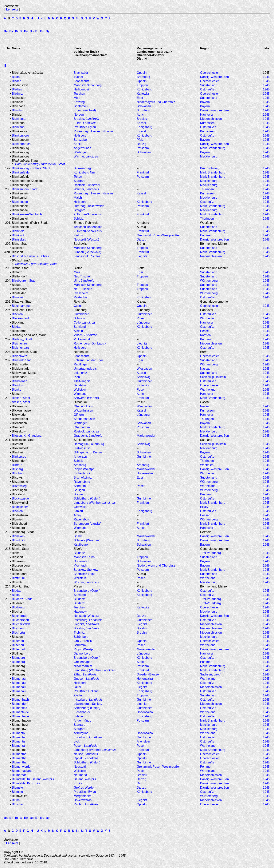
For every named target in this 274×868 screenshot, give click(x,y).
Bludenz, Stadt (22, 599)
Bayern (205, 102)
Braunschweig (210, 168)
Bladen (17, 81)
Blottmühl (18, 578)
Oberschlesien (210, 73)
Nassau (205, 369)
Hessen (205, 331)
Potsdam (143, 148)
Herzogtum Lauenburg (89, 444)
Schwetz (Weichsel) (87, 540)
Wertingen (81, 152)
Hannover (207, 115)
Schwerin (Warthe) (86, 398)
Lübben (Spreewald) (87, 252)
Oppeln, (86, 758)
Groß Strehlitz (83, 641)
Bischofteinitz (83, 478)
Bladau (17, 77)
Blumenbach (20, 700)
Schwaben (144, 106)
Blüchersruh (20, 628)
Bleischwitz (20, 356)
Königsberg (145, 89)
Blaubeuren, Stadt (24, 281)
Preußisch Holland (86, 691)
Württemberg (209, 281)
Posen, (85, 746)
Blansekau (19, 239)
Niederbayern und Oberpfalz (156, 102)
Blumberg (18, 658)
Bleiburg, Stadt (22, 339)
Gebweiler (80, 507)
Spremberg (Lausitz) (87, 524)
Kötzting (79, 102)
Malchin (79, 198)
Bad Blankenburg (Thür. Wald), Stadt (40, 164)
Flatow (78, 235)
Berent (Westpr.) (85, 779)
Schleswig (144, 377)
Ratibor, (86, 804)
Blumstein (19, 788)
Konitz (78, 144)
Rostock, (87, 185)
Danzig (142, 144)
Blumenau (19, 679)
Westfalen (207, 465)
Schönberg (81, 637)
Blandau (18, 110)
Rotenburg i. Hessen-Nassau (93, 131)
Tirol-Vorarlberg (210, 553)
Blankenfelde (21, 172)
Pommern (207, 235)
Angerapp (80, 457)
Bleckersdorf (20, 318)
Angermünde (82, 148)
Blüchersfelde (21, 624)
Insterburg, (88, 620)
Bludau (17, 591)
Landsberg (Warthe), (95, 503)
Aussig (141, 373)
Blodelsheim (20, 507)
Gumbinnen (82, 314)
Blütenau (18, 641)
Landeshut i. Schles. (87, 256)
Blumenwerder (22, 767)
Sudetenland (209, 85)
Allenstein (143, 741)
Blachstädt (81, 73)
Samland (80, 327)
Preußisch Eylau (85, 127)
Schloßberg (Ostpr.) (87, 498)
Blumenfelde (20, 712)
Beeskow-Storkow (86, 570)
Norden (79, 115)
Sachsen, (210, 674)
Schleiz (79, 219)
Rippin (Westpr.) (84, 469)
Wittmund (80, 394)
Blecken (17, 314)
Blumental (19, 733)
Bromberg (143, 77)
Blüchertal (19, 633)
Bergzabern (82, 140)
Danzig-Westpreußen (214, 110)
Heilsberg (80, 135)
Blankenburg (82, 168)
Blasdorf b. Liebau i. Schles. (31, 256)
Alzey (77, 515)
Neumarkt (80, 775)
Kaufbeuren (82, 545)
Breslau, (86, 119)
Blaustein (18, 297)
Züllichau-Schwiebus (88, 214)
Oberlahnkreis (83, 406)
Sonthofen (81, 106)
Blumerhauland (22, 771)
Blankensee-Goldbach (27, 214)
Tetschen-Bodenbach (88, 227)
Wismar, (86, 156)
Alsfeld (78, 331)
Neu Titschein (83, 276)
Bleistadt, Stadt (22, 360)
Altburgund (81, 733)
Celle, (85, 323)
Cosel (78, 306)
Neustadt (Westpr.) (86, 239)
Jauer (77, 687)
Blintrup (17, 465)
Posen (141, 318)
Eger (140, 98)
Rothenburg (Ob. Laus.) (90, 343)
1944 (266, 507)
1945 (266, 77)
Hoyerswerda (83, 800)
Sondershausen (84, 419)
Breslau (142, 119)
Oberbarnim (82, 427)
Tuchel (78, 77)
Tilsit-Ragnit (82, 381)
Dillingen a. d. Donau (88, 452)
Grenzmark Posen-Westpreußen (159, 235)
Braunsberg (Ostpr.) (87, 591)
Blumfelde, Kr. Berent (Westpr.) (33, 779)
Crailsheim (81, 293)
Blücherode (20, 616)
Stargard (79, 181)
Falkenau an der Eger (88, 360)
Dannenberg (82, 653)
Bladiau (17, 89)
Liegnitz (142, 256)
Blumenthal (20, 754)
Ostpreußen (208, 89)
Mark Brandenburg (213, 148)
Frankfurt (143, 172)
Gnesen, (86, 679)
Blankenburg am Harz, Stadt (31, 168)
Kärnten (205, 335)
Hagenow (80, 612)
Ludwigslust (82, 448)
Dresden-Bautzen (149, 674)
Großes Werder (84, 788)
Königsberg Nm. (85, 172)
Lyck (77, 741)
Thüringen (207, 189)
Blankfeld (18, 231)
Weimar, (86, 189)
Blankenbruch (21, 144)
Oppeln (142, 73)
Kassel (141, 123)
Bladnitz (17, 94)
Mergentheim (82, 796)
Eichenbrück (82, 473)
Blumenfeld (20, 708)
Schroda (79, 318)
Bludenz (79, 553)
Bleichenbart (20, 348)
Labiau (78, 511)
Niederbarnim (83, 666)
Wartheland (208, 318)
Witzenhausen (83, 410)
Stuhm (78, 536)
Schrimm (80, 486)
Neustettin (80, 767)
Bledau (17, 327)
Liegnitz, (86, 624)
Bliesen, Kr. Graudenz (27, 436)
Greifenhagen (83, 662)
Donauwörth (82, 561)
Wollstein (80, 390)
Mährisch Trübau (85, 557)
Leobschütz (81, 81)
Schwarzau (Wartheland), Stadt (36, 264)
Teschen (79, 94)
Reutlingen (81, 364)
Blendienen (20, 381)
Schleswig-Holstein (213, 377)
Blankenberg (21, 135)
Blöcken (17, 511)
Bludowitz (18, 607)
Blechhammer (21, 306)
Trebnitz (79, 633)
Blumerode (19, 775)
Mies (77, 98)
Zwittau (79, 695)
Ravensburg (82, 482)
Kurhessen (207, 123)
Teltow (78, 177)
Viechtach (80, 565)
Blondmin (18, 540)
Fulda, (85, 123)
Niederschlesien (211, 119)
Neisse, (86, 754)
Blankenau (19, 119)
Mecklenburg (209, 156)
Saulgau (79, 490)
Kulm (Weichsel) (85, 110)
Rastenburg (82, 297)
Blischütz (18, 473)
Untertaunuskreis (85, 369)
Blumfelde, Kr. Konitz (26, 783)
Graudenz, (88, 436)
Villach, (86, 335)
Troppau (142, 85)
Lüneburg (143, 323)
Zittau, (85, 674)
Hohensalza (145, 473)
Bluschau (18, 804)
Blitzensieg (19, 486)
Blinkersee (19, 457)
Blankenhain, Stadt (25, 189)
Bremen (79, 494)
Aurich (141, 115)
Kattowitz (143, 94)
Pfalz (140, 140)
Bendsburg (81, 385)
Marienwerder (146, 436)
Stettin (141, 662)
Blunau (17, 800)
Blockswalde (20, 498)
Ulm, (84, 281)
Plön (77, 377)
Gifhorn (79, 415)
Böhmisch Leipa (84, 574)
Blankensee (20, 202)
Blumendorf (20, 704)
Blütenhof (18, 649)
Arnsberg (80, 465)
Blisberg (18, 469)
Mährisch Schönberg (88, 85)
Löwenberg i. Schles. (88, 704)
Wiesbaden (144, 369)
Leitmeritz (80, 373)
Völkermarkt (82, 339)
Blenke (17, 390)
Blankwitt (18, 235)
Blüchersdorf (21, 620)
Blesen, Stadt (21, 398)
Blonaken (18, 536)
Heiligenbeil (82, 89)
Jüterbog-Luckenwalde (89, 206)
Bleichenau (20, 343)
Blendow (18, 385)
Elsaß (204, 507)
